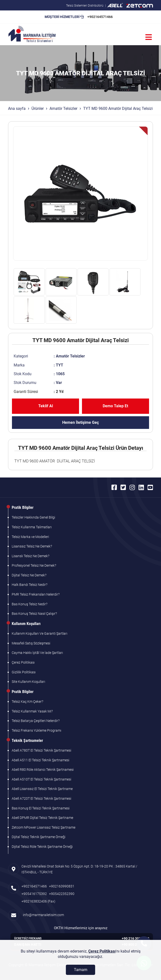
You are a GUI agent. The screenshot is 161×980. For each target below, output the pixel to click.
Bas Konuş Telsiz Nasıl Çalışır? (34, 614)
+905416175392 (34, 894)
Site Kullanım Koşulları (28, 682)
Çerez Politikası (23, 662)
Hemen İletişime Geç (80, 422)
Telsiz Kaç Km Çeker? (27, 702)
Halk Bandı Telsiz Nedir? (30, 585)
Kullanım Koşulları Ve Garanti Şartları (40, 633)
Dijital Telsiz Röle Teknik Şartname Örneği (42, 847)
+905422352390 (62, 894)
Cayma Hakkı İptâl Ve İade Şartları (37, 653)
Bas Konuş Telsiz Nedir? (30, 604)
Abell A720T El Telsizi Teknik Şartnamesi (41, 798)
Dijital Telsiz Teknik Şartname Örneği (39, 837)
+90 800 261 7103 (136, 945)
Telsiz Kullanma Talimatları (32, 527)
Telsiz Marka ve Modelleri (30, 537)
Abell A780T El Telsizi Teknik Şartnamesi (41, 750)
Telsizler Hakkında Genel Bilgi (33, 517)
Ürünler (38, 108)
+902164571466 (100, 17)
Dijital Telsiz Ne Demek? (29, 575)
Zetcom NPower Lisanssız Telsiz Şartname (44, 827)
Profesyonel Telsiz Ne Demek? (34, 565)
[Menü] (149, 37)
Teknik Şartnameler (27, 741)
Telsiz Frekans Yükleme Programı (36, 730)
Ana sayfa (17, 108)
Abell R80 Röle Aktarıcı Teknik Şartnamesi (43, 770)
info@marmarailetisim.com (43, 915)
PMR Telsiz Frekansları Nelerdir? (36, 594)
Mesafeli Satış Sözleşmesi (31, 643)
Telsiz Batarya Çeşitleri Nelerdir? (36, 721)
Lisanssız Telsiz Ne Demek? (32, 546)
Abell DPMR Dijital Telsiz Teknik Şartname (42, 818)
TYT (60, 365)
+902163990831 (62, 886)
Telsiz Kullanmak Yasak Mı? (32, 711)
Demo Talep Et (115, 406)
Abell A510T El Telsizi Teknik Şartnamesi (41, 779)
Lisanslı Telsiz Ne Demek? (30, 556)
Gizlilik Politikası (24, 672)
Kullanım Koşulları (26, 624)
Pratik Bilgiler (23, 507)
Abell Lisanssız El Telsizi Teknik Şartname (42, 789)
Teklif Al (46, 406)
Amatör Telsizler (63, 108)
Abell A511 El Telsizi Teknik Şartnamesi (40, 760)
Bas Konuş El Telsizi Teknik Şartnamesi (41, 808)
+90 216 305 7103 (136, 938)
